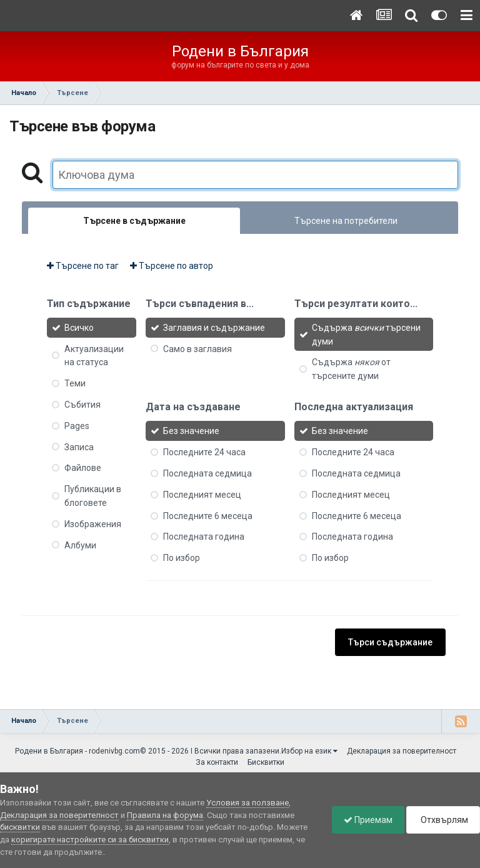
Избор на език (309, 751)
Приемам (365, 820)
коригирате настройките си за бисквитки (90, 840)
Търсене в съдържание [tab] (134, 221)
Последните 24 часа (204, 452)
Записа (79, 447)
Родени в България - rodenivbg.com (77, 751)
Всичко (79, 328)
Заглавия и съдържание (214, 328)
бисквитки (20, 827)
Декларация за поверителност (402, 751)
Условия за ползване (247, 803)
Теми (75, 383)
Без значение (191, 431)
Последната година (204, 537)
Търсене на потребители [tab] (346, 221)
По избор (182, 558)
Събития (82, 405)
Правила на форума (165, 815)
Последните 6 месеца (208, 515)
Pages (77, 426)
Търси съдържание (390, 642)
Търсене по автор (172, 266)
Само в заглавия (197, 348)
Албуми (80, 545)
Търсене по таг (83, 266)
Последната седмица (207, 473)
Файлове (83, 468)
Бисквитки (266, 762)
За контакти (217, 762)
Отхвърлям (442, 820)
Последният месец (202, 495)
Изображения (93, 524)
